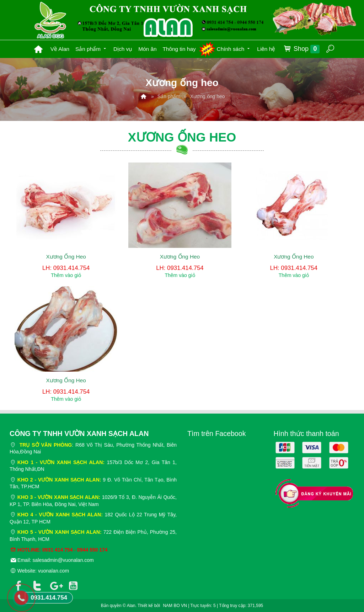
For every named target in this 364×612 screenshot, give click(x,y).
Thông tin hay (179, 49)
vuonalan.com (53, 571)
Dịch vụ (123, 49)
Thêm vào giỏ (66, 275)
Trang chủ (38, 49)
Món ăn (147, 49)
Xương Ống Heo (66, 257)
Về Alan (60, 49)
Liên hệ (266, 49)
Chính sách (234, 48)
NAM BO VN (175, 606)
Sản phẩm (91, 48)
